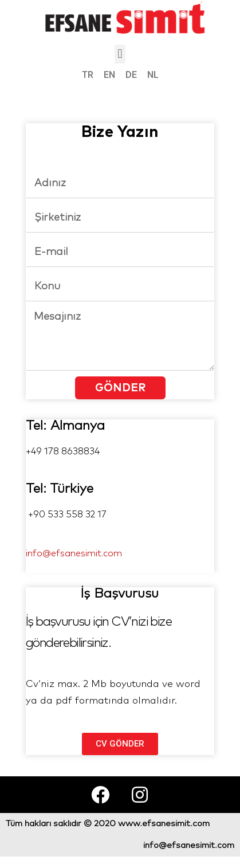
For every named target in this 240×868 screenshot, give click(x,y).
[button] (120, 54)
